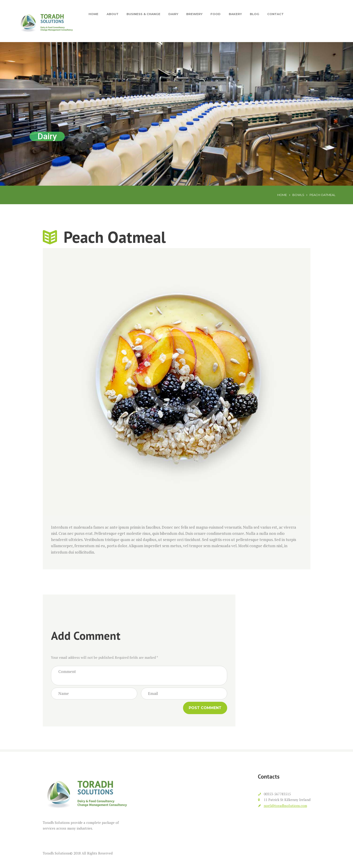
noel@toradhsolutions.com (285, 806)
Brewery (194, 14)
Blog (255, 14)
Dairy (173, 14)
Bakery (235, 14)
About (113, 14)
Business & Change (143, 14)
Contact (275, 14)
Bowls (298, 195)
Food (216, 14)
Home (93, 14)
